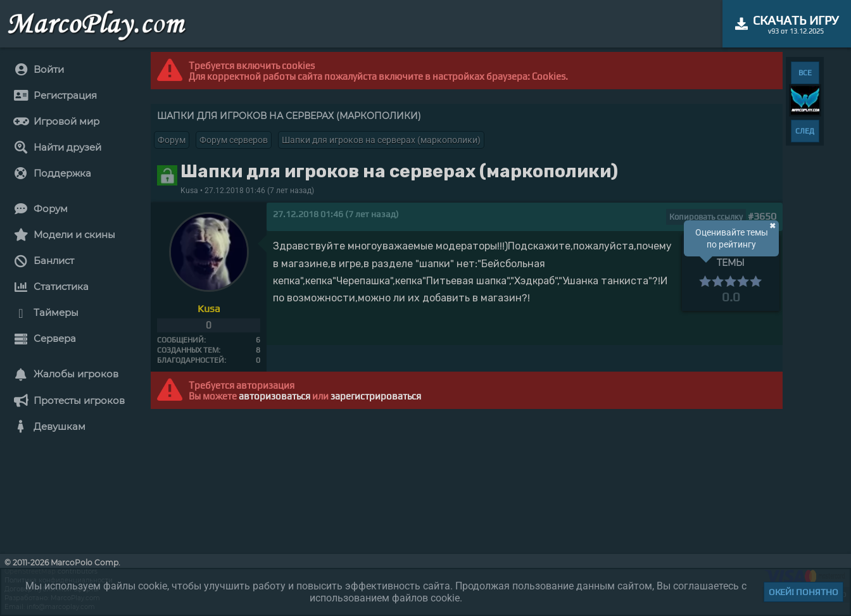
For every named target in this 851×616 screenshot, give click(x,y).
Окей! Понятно (804, 592)
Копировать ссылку (706, 217)
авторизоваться (274, 396)
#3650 (762, 216)
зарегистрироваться (376, 396)
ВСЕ (805, 73)
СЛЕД (805, 131)
